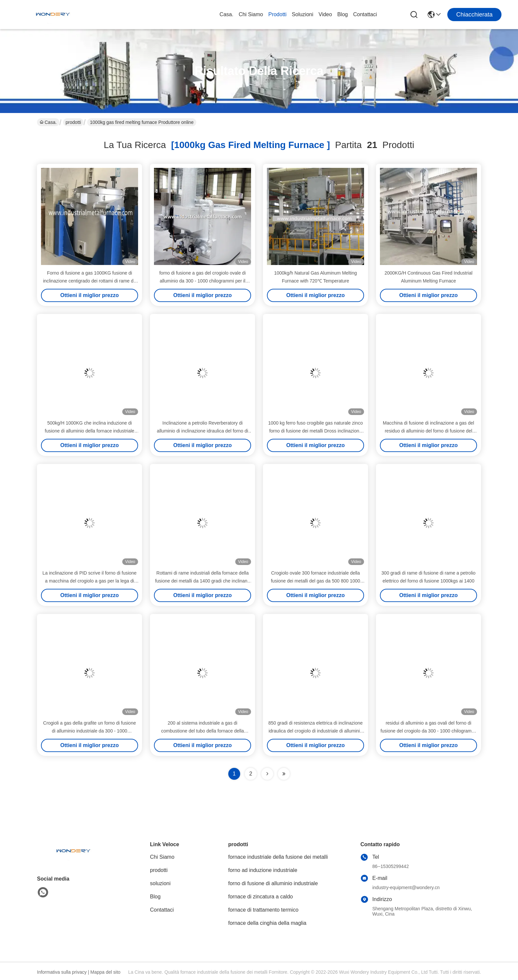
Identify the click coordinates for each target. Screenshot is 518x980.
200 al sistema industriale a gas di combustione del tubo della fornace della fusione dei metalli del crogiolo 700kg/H (203, 731)
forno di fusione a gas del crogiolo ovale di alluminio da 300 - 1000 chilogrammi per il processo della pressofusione (203, 281)
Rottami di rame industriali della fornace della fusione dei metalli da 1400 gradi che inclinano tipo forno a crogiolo (202, 581)
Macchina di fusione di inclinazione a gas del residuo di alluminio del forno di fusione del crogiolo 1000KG (428, 431)
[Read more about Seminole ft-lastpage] (284, 774)
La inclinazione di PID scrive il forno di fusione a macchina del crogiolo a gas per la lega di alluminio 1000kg (90, 581)
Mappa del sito (106, 972)
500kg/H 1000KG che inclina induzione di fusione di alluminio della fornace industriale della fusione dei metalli (90, 431)
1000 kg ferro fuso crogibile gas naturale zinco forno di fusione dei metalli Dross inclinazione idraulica (315, 431)
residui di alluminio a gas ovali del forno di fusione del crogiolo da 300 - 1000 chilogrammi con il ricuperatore (428, 731)
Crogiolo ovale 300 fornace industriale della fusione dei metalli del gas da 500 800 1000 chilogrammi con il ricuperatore (315, 581)
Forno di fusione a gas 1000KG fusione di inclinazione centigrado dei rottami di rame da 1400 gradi (90, 281)
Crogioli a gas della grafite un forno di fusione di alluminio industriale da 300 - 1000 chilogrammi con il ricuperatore (90, 731)
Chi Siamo (251, 14)
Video (325, 14)
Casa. (227, 14)
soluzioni (302, 14)
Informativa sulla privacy (62, 972)
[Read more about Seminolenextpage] (267, 774)
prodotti (277, 14)
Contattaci (365, 14)
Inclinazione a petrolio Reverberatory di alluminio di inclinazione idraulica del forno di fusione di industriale (203, 431)
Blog (343, 14)
